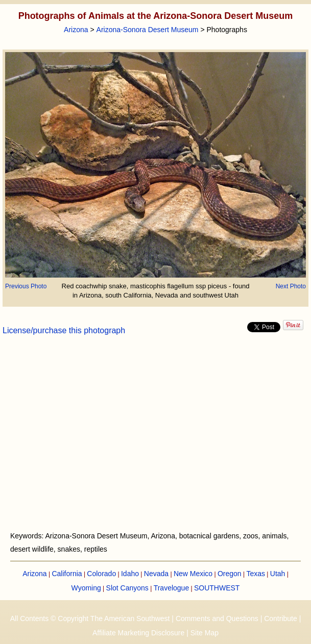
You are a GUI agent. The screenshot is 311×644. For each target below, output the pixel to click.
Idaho (130, 574)
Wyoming (86, 588)
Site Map (205, 633)
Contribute (281, 618)
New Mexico (193, 574)
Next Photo (291, 286)
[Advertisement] (155, 439)
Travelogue (172, 588)
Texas (256, 574)
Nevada (156, 574)
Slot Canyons (127, 588)
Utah (278, 574)
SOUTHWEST (217, 588)
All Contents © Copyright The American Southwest (90, 618)
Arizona (76, 30)
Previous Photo (26, 286)
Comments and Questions (217, 618)
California (67, 574)
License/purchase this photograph (64, 330)
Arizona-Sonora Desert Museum (148, 30)
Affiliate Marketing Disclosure (138, 633)
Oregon (230, 574)
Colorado (101, 574)
